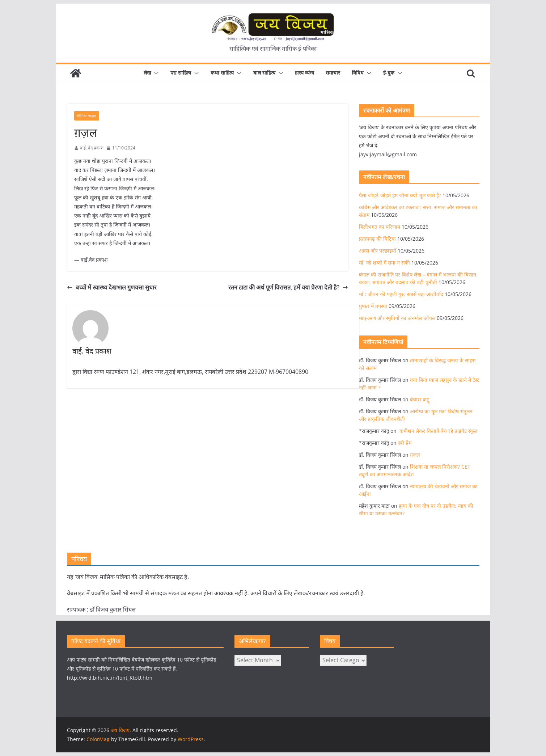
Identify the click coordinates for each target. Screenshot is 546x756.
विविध (358, 73)
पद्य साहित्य (181, 73)
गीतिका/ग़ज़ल (87, 116)
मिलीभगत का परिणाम (380, 227)
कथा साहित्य (222, 73)
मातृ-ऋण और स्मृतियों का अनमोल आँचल (397, 318)
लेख (147, 73)
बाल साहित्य (264, 73)
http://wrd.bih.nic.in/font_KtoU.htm (110, 678)
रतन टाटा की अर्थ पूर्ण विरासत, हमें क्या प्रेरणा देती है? (288, 287)
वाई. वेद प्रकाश (92, 148)
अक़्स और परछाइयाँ (378, 251)
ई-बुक (389, 73)
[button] (155, 73)
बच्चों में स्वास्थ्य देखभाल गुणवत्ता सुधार (112, 287)
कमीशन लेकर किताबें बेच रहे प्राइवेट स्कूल (438, 431)
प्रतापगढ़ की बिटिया (377, 239)
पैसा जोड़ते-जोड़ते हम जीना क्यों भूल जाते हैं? (400, 195)
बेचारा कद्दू (420, 399)
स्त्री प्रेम (405, 443)
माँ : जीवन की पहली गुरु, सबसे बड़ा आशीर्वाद (401, 294)
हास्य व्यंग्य (304, 73)
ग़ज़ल (415, 455)
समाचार (333, 73)
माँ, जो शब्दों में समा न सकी (384, 263)
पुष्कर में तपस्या (373, 306)
